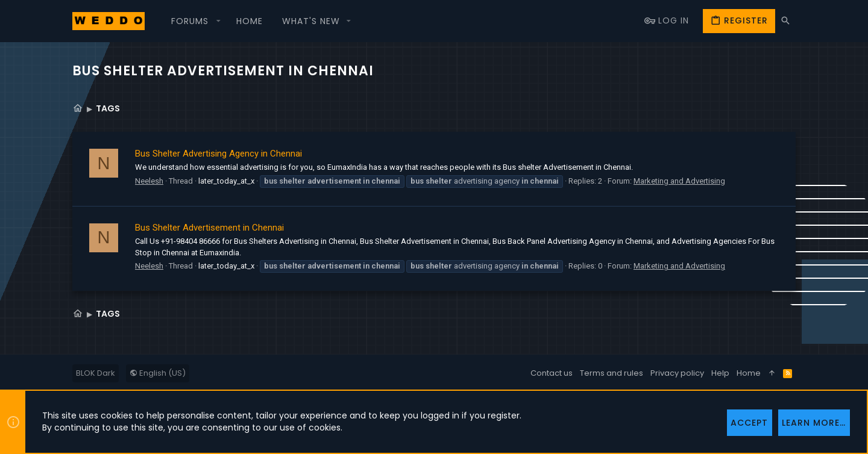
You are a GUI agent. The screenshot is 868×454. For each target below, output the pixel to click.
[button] (194, 21)
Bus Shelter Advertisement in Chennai (209, 228)
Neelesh (149, 181)
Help (720, 373)
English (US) (158, 373)
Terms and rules (612, 373)
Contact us (552, 373)
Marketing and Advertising (679, 181)
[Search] (785, 21)
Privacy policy (677, 373)
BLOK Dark (96, 373)
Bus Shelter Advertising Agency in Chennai (219, 154)
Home (749, 373)
